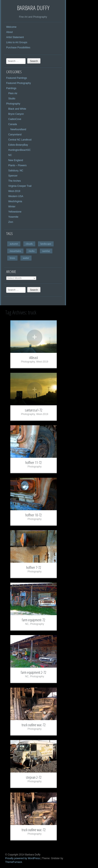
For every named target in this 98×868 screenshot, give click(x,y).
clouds (29, 244)
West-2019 (14, 191)
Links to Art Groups (17, 42)
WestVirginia (15, 201)
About (9, 32)
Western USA (16, 196)
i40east (34, 358)
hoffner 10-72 (34, 515)
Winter (12, 207)
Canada (13, 124)
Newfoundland (18, 129)
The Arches (15, 181)
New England (16, 160)
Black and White (17, 109)
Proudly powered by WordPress (23, 858)
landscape (46, 244)
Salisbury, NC (16, 171)
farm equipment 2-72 (34, 672)
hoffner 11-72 (34, 462)
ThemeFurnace (14, 862)
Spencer (13, 176)
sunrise (46, 251)
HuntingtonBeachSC (19, 150)
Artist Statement (15, 37)
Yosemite (13, 217)
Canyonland (15, 135)
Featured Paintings (17, 78)
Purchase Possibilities (18, 48)
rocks (32, 251)
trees (12, 258)
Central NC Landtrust (20, 140)
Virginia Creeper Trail (20, 186)
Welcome (11, 27)
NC (10, 155)
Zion (11, 222)
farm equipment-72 (34, 620)
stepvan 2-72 (34, 777)
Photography (13, 104)
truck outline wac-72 (34, 725)
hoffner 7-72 (34, 567)
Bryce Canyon (16, 114)
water (26, 258)
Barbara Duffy (33, 8)
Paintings (11, 88)
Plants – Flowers (17, 165)
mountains (15, 251)
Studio (12, 99)
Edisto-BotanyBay (18, 145)
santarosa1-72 (34, 410)
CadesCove (15, 119)
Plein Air (13, 93)
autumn (14, 244)
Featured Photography (18, 83)
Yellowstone (15, 212)
